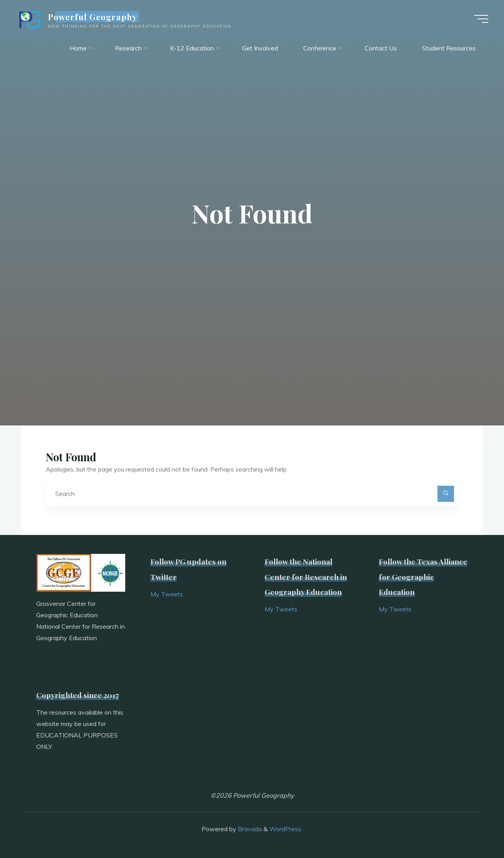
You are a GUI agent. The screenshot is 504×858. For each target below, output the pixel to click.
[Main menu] (481, 19)
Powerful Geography (93, 17)
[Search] (446, 494)
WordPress (285, 829)
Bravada (249, 829)
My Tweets (167, 594)
